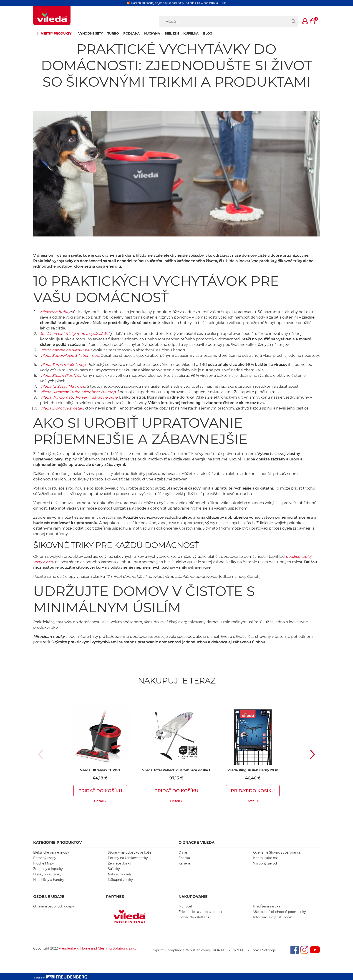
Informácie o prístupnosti (273, 917)
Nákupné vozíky (120, 880)
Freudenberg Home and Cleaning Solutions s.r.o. (97, 948)
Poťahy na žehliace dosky (128, 858)
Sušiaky (114, 869)
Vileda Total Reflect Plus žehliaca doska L (176, 770)
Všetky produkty (56, 33)
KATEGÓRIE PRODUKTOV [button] (58, 843)
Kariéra (184, 863)
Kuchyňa (152, 33)
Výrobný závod (265, 863)
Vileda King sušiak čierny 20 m (253, 770)
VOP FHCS (221, 950)
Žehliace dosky (120, 863)
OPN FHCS (240, 950)
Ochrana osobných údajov (54, 906)
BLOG (208, 33)
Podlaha (131, 33)
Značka (184, 858)
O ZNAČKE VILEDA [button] (197, 843)
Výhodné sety (91, 33)
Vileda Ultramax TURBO (100, 770)
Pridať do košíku (100, 791)
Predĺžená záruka (267, 906)
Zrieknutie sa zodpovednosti (201, 912)
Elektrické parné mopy (51, 852)
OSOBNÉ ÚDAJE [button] (49, 897)
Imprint (158, 950)
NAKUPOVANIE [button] (193, 897)
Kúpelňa (191, 33)
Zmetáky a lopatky (48, 869)
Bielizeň (172, 33)
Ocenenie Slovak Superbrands (277, 852)
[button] (305, 22)
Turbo (113, 33)
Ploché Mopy (44, 863)
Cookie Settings (263, 950)
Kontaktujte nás (266, 858)
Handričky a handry (49, 880)
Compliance (175, 950)
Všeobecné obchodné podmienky (280, 912)
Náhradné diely (120, 874)
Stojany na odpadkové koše (130, 852)
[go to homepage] (52, 16)
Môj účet (185, 906)
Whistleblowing (199, 950)
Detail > (100, 801)
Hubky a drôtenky (47, 874)
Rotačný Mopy (45, 858)
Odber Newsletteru (194, 917)
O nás (183, 852)
